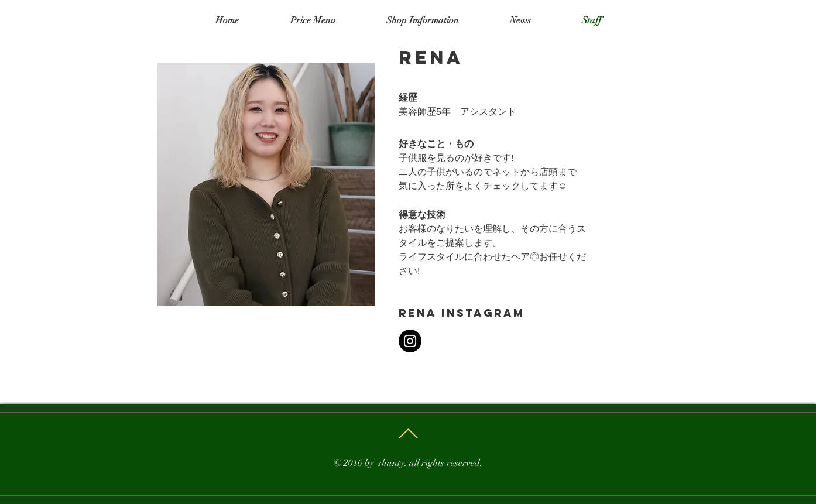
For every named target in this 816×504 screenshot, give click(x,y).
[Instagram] (410, 341)
